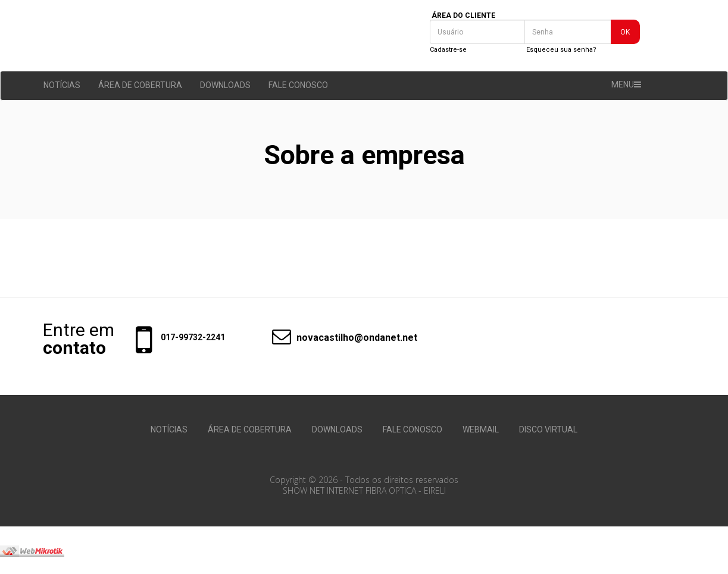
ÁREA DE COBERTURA (140, 85)
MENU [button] (626, 84)
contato (74, 348)
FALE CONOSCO (298, 85)
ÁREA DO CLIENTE (463, 15)
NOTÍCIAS (62, 85)
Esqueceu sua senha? (561, 50)
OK (625, 32)
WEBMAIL (481, 429)
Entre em (79, 330)
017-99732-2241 (193, 337)
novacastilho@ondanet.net (339, 338)
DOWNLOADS (225, 85)
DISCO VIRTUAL (548, 429)
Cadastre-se (448, 50)
